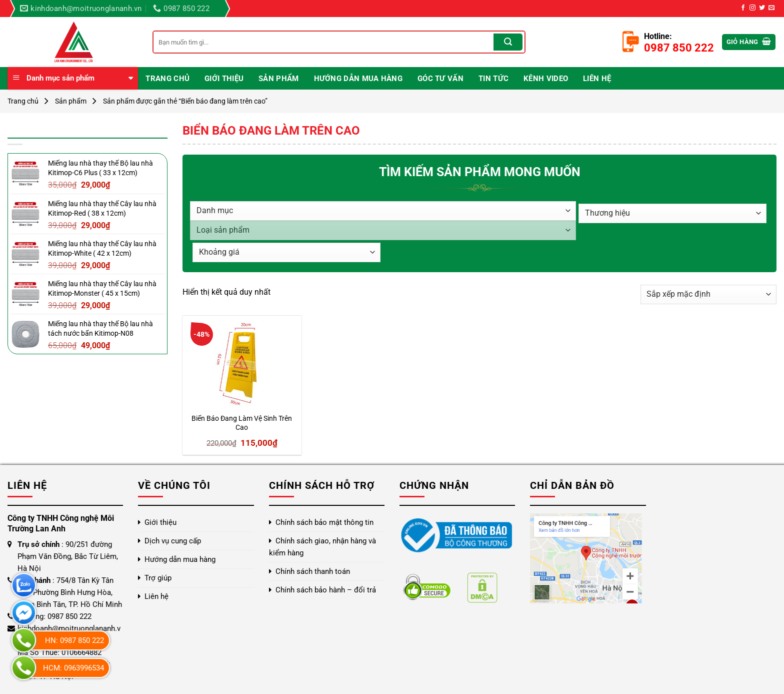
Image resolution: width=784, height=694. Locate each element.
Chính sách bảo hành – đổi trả (326, 590)
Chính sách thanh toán (313, 571)
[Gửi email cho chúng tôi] (771, 8)
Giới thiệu (224, 79)
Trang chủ (167, 79)
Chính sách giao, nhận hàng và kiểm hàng (322, 547)
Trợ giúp (158, 578)
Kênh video (546, 79)
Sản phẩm (278, 79)
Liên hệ (597, 79)
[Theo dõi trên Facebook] (743, 8)
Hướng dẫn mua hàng (358, 79)
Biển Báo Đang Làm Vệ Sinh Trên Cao (242, 423)
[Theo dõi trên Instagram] (752, 8)
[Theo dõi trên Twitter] (762, 8)
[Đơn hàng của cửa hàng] (708, 294)
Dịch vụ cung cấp (173, 541)
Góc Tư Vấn (440, 79)
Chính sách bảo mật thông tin (324, 522)
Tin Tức (493, 79)
